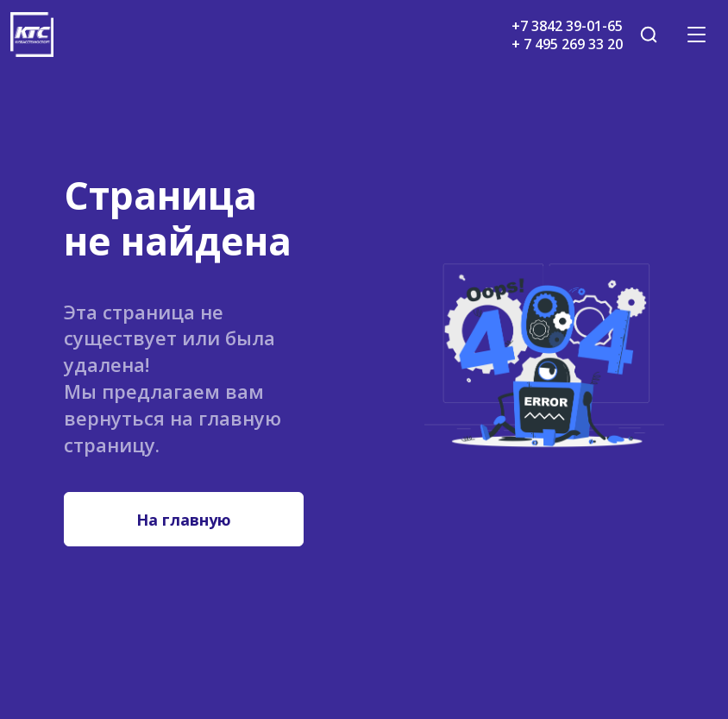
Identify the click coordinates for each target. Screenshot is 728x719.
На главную (184, 520)
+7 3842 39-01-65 (567, 26)
